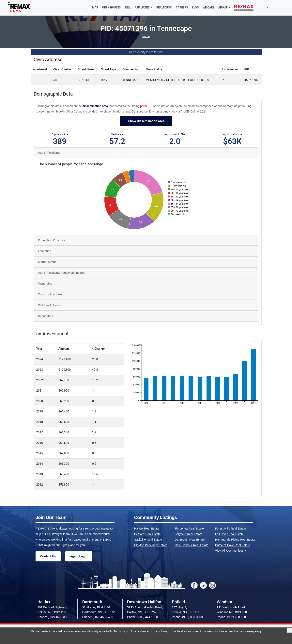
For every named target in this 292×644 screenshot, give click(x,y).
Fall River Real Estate (230, 534)
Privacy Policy (39, 637)
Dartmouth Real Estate (190, 540)
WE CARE (209, 8)
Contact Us (48, 557)
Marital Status (47, 262)
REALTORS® (164, 8)
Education (45, 252)
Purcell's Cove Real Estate (233, 545)
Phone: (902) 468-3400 (98, 617)
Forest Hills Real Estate (231, 529)
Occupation (46, 317)
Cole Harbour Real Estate (192, 545)
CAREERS (182, 8)
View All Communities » (231, 551)
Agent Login (79, 557)
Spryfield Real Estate (189, 534)
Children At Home (50, 306)
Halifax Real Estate (147, 529)
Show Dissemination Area (146, 122)
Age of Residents (49, 153)
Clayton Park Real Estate (151, 545)
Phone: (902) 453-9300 (53, 617)
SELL (128, 8)
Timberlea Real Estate (189, 529)
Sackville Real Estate (148, 540)
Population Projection (52, 241)
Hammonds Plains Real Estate (235, 540)
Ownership (45, 284)
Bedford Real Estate (147, 534)
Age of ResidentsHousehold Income (62, 273)
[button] (144, 8)
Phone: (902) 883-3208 (187, 617)
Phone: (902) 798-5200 (232, 617)
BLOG (195, 8)
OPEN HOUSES (112, 8)
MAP (95, 8)
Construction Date (50, 295)
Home (146, 37)
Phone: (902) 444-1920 (143, 617)
